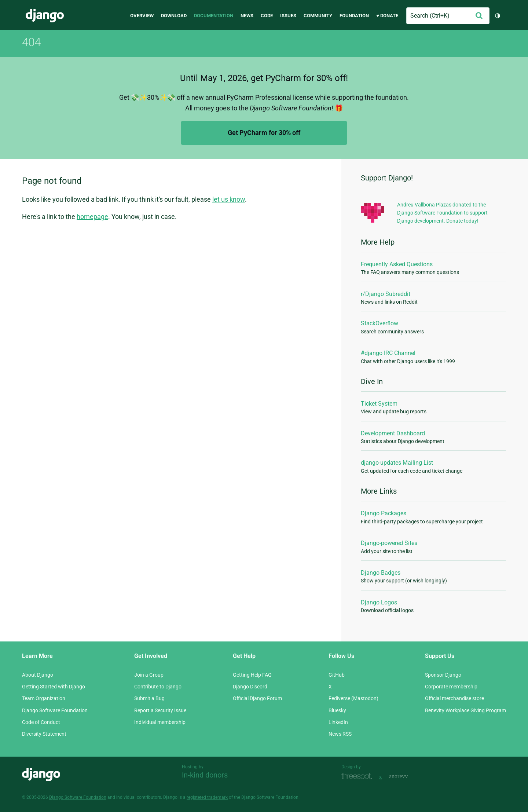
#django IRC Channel (388, 353)
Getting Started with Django (54, 687)
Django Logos (379, 602)
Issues (288, 16)
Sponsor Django (443, 675)
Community (318, 16)
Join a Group (149, 675)
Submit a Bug (149, 698)
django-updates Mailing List (397, 463)
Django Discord (250, 687)
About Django (38, 675)
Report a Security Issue (160, 710)
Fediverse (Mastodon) (353, 698)
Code (267, 16)
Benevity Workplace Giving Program (465, 710)
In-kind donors (205, 775)
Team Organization (44, 698)
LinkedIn (338, 722)
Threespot (359, 777)
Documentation (214, 16)
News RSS (340, 734)
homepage (92, 217)
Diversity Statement (44, 734)
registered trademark (207, 797)
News (247, 16)
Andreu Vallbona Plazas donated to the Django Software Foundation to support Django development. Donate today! (442, 213)
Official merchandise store (454, 698)
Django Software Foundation (55, 710)
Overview (142, 16)
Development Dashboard (393, 433)
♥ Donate (387, 16)
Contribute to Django (158, 687)
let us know (229, 199)
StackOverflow (379, 323)
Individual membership (160, 722)
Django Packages (384, 513)
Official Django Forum (257, 698)
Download (174, 16)
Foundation (354, 16)
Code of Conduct (41, 722)
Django (45, 16)
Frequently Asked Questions (397, 264)
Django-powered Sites (389, 543)
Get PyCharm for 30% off (264, 133)
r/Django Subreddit (386, 294)
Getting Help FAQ (252, 675)
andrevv (407, 777)
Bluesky (337, 710)
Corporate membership (451, 687)
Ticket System (379, 404)
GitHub (337, 675)
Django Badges (381, 573)
